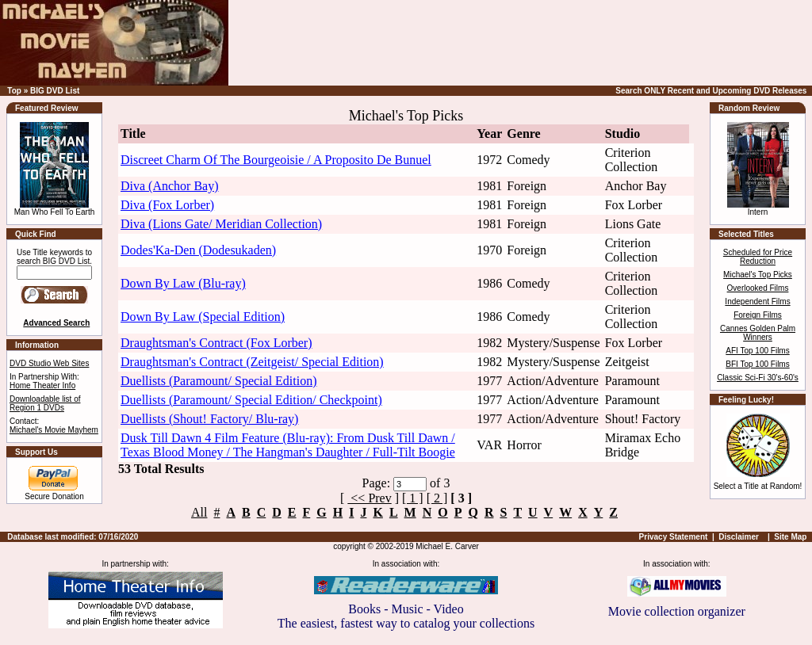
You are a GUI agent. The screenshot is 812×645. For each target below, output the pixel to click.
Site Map (790, 537)
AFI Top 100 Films (757, 351)
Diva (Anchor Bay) (170, 186)
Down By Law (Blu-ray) (183, 283)
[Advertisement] (561, 43)
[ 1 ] (413, 498)
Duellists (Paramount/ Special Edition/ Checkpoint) (251, 400)
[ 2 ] (437, 498)
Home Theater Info (42, 385)
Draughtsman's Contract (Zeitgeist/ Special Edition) (252, 362)
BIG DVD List (55, 91)
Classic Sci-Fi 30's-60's (758, 378)
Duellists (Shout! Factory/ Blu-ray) (209, 419)
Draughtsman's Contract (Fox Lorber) (216, 343)
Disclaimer (739, 537)
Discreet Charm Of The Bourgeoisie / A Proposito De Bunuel (276, 160)
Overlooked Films (758, 288)
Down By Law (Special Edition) (203, 317)
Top (14, 91)
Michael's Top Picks (758, 275)
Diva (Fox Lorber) (167, 205)
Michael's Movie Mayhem (54, 430)
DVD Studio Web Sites (49, 363)
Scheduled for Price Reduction (758, 257)
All (199, 512)
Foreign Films (758, 315)
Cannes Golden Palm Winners (758, 333)
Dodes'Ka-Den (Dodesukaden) (198, 250)
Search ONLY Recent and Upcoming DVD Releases (711, 91)
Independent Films (757, 302)
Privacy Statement (674, 537)
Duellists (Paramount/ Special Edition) (219, 381)
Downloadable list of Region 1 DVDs (45, 403)
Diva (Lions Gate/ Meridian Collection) (221, 224)
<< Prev (369, 498)
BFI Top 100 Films (757, 364)
